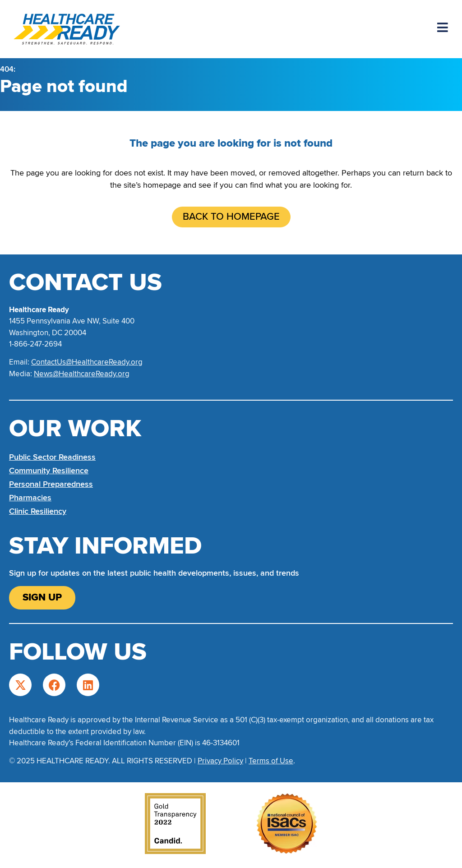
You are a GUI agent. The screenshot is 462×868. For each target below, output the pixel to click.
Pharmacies (30, 498)
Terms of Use (271, 761)
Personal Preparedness (51, 484)
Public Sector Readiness (52, 457)
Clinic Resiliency (38, 511)
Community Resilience (49, 471)
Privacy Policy (220, 761)
